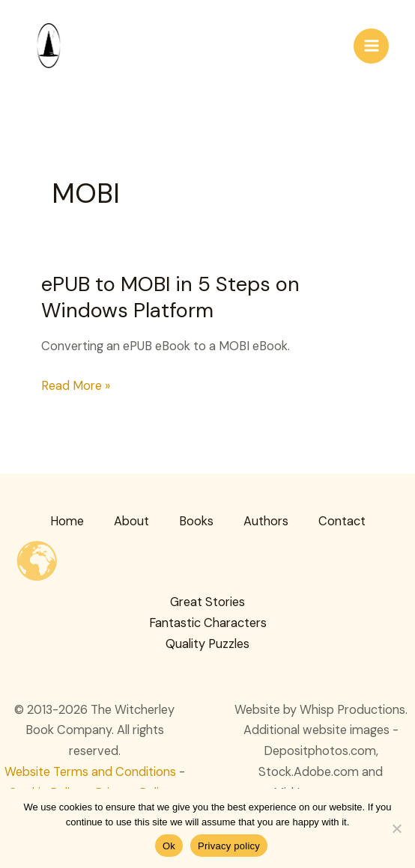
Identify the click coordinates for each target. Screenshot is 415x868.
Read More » (76, 386)
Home (67, 521)
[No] (396, 828)
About (131, 521)
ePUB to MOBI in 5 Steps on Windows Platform (170, 297)
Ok (169, 846)
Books (196, 521)
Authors (266, 521)
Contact (342, 521)
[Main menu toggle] (371, 46)
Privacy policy (229, 846)
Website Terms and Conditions (90, 772)
